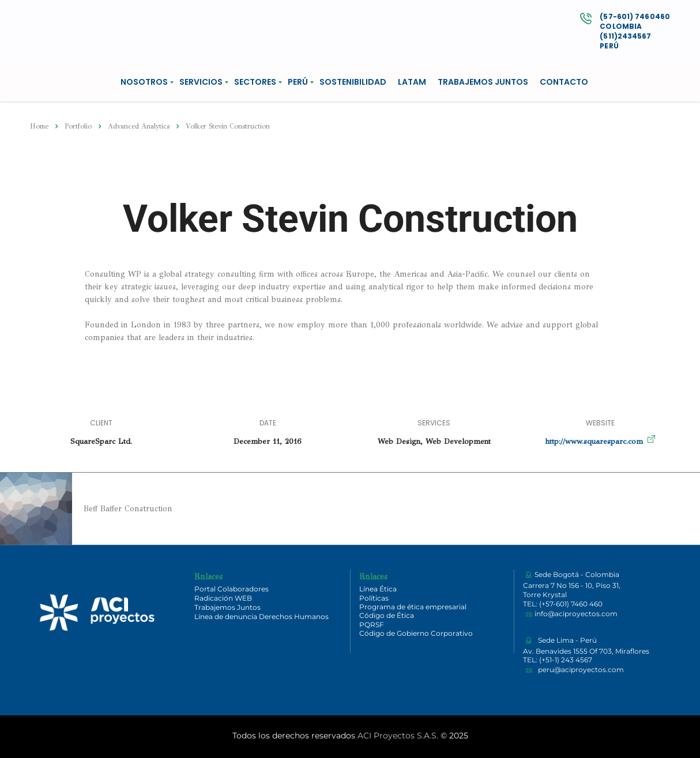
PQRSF (372, 625)
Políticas (374, 598)
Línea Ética (378, 589)
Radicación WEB (223, 598)
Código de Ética (387, 615)
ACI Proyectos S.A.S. (398, 736)
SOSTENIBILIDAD (353, 82)
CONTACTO (564, 82)
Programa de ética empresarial (413, 607)
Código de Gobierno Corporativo (416, 633)
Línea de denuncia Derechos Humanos (261, 616)
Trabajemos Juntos (227, 607)
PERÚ (298, 82)
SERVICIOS (201, 82)
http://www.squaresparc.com (594, 442)
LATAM (412, 82)
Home (39, 126)
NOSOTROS (144, 82)
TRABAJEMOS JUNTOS (483, 82)
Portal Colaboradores (232, 589)
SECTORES (255, 82)
